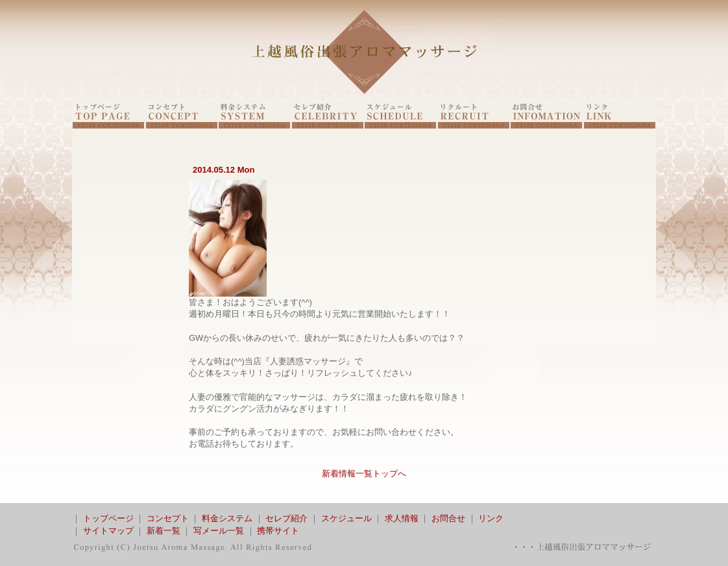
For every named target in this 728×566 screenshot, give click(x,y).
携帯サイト (278, 531)
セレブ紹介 (286, 518)
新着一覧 (164, 531)
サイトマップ (108, 531)
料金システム (227, 518)
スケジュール (346, 518)
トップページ (108, 518)
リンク (491, 518)
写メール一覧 (219, 531)
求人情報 (402, 518)
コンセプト (168, 518)
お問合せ (448, 518)
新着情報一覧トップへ (364, 474)
